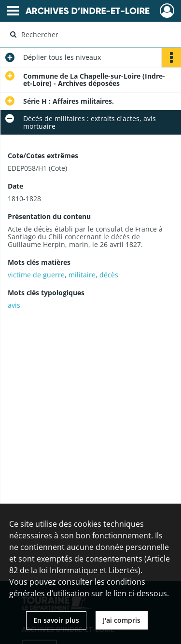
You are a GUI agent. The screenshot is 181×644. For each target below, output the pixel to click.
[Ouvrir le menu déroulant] (13, 12)
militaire (82, 275)
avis (14, 305)
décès (109, 275)
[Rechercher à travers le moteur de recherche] (90, 34)
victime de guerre (36, 275)
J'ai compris (122, 620)
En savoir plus (56, 620)
